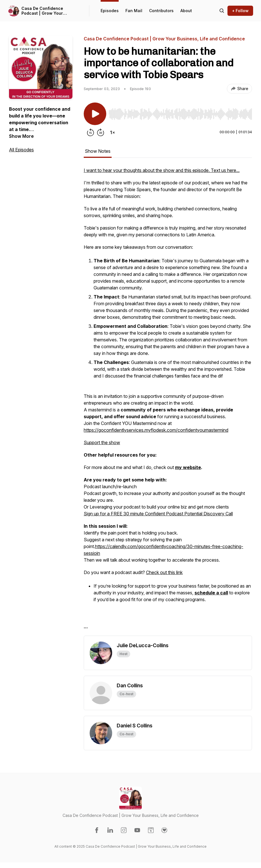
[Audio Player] (180, 112)
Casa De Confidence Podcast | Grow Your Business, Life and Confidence (42, 11)
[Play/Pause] (95, 114)
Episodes (110, 11)
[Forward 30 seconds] (101, 132)
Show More (21, 136)
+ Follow (240, 11)
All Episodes (21, 150)
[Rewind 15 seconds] (90, 132)
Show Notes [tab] (98, 151)
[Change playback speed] (112, 132)
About (186, 11)
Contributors (161, 11)
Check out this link (164, 572)
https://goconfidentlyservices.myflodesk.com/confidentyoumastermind (156, 430)
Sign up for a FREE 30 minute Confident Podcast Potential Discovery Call (158, 514)
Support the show (102, 442)
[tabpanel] (168, 401)
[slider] (180, 114)
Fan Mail (134, 11)
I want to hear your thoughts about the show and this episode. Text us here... (162, 170)
